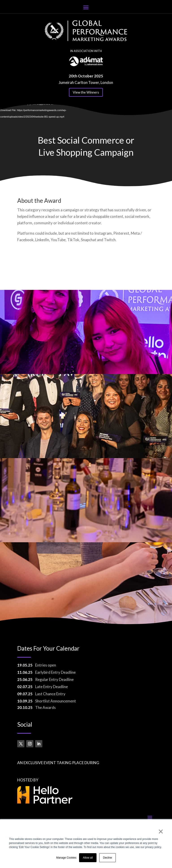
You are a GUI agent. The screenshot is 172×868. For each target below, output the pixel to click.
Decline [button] (107, 858)
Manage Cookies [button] (66, 858)
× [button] (161, 831)
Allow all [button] (88, 858)
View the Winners (86, 92)
